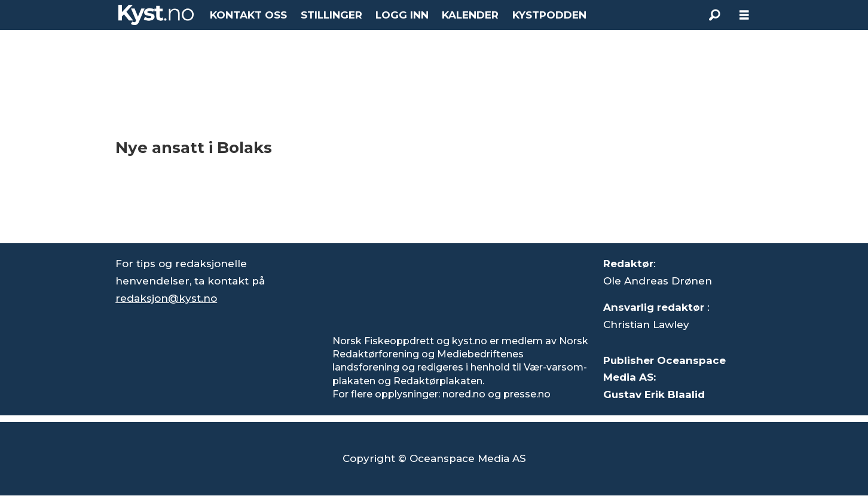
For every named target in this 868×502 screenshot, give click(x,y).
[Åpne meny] (744, 15)
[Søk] (714, 15)
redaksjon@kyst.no (166, 298)
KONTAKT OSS (248, 15)
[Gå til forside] (156, 15)
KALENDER (470, 15)
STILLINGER (331, 15)
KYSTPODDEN (549, 15)
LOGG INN (402, 15)
